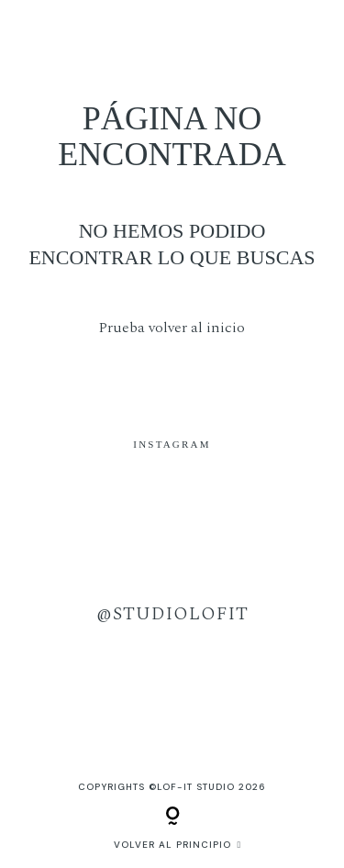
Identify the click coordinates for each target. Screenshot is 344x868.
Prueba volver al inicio (172, 328)
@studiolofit (172, 614)
